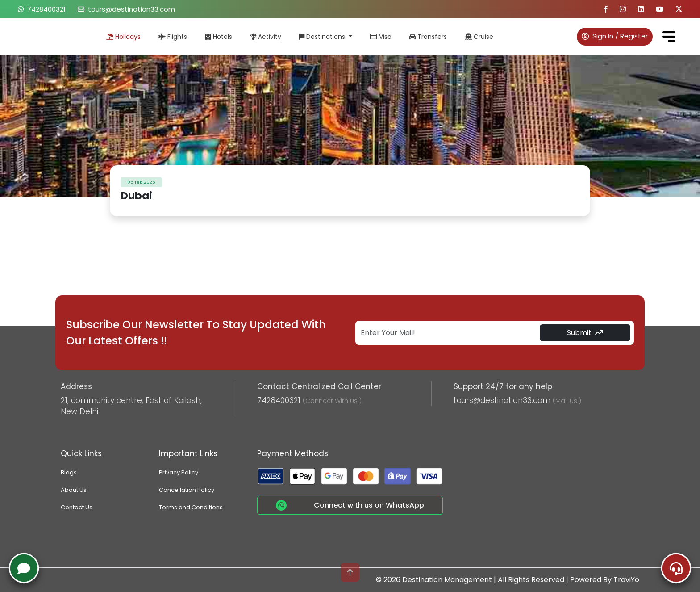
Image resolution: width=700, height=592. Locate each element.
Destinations (323, 37)
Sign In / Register (615, 36)
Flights (173, 37)
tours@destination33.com (126, 9)
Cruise (479, 37)
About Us (74, 490)
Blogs (69, 472)
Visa (381, 37)
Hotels (219, 37)
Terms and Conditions (191, 507)
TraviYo (626, 580)
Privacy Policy (179, 472)
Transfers (428, 37)
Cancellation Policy (187, 490)
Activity (266, 37)
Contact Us (77, 507)
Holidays (123, 37)
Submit (585, 333)
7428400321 (42, 9)
